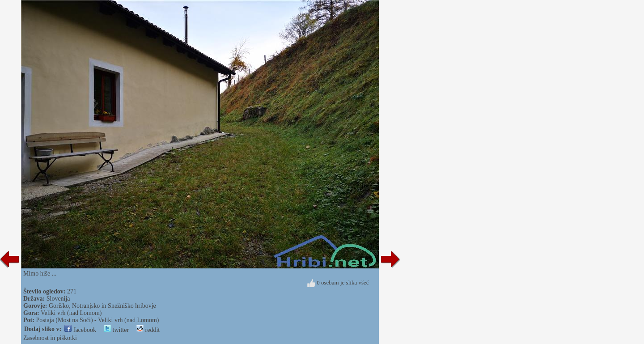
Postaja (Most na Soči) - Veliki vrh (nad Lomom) (97, 320)
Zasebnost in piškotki (50, 338)
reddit (148, 330)
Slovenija (58, 299)
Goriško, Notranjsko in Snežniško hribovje (102, 306)
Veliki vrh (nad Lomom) (71, 313)
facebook (80, 330)
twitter (116, 330)
